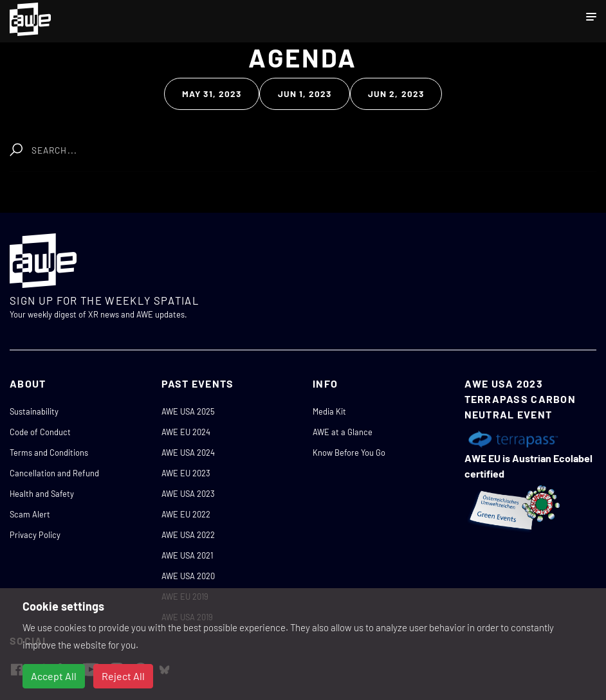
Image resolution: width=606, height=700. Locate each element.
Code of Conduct (40, 432)
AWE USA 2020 (188, 576)
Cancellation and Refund (54, 473)
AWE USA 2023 (188, 494)
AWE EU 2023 (186, 473)
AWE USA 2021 (187, 555)
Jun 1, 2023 (305, 94)
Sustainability (34, 411)
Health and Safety (42, 494)
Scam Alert (30, 514)
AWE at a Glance (343, 432)
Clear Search (205, 144)
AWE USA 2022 (188, 535)
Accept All (54, 676)
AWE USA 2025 (188, 411)
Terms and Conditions (49, 453)
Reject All (123, 676)
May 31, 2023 (212, 94)
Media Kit (329, 411)
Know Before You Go (349, 453)
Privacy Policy (35, 535)
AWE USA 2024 (188, 453)
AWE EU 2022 (186, 514)
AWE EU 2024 (186, 432)
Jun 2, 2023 (396, 94)
